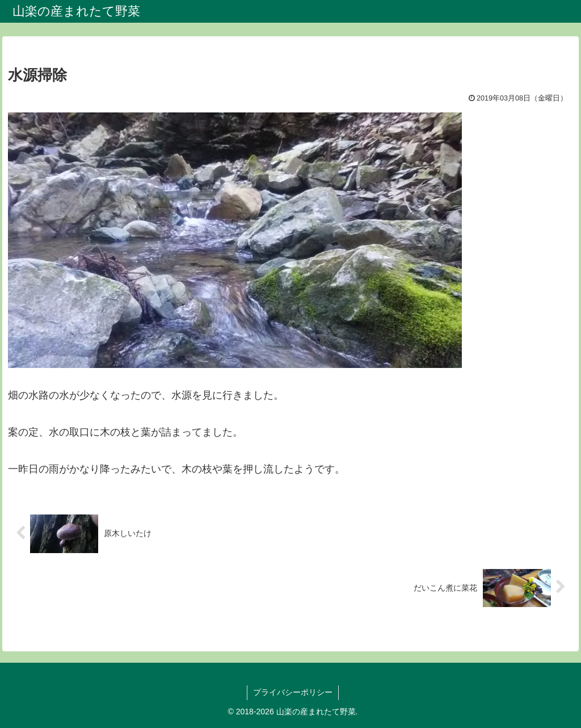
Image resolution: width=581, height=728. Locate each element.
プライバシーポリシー (293, 692)
